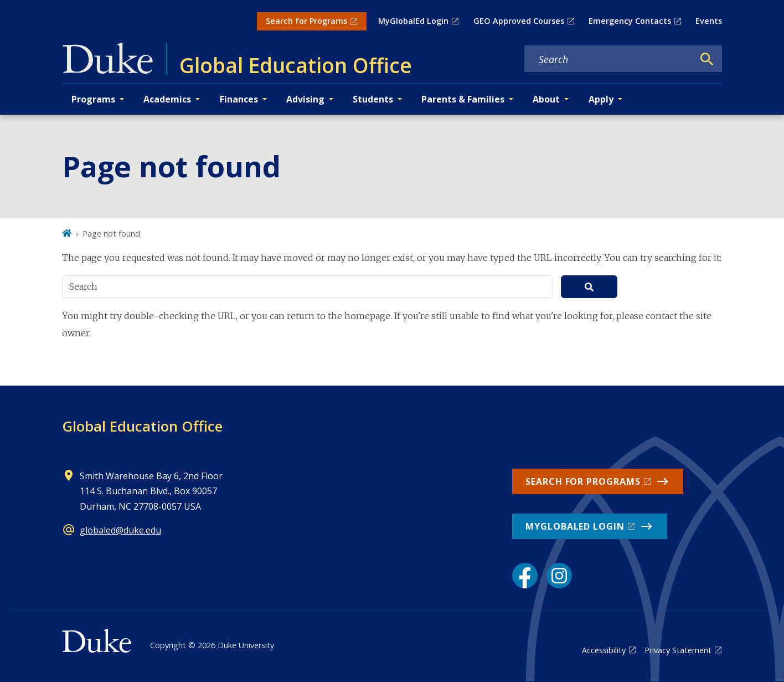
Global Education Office (142, 426)
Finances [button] (239, 99)
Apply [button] (601, 99)
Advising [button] (305, 99)
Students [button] (373, 99)
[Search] (707, 59)
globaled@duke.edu (120, 530)
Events (709, 21)
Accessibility (604, 650)
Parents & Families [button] (463, 99)
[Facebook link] (525, 576)
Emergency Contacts (630, 21)
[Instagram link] (559, 576)
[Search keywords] (609, 59)
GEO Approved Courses (519, 21)
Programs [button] (93, 99)
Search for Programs (306, 21)
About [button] (546, 99)
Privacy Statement (678, 650)
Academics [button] (167, 99)
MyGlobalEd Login (413, 21)
